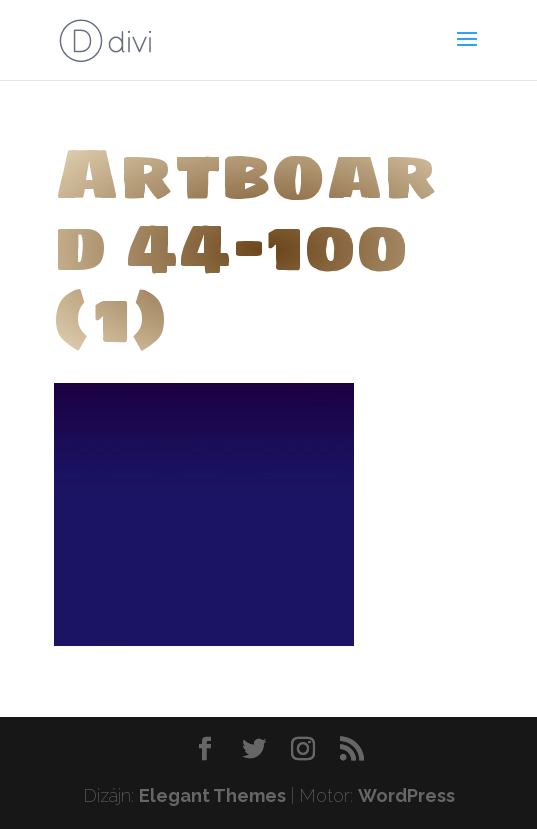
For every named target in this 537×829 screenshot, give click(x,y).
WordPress (406, 795)
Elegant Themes (212, 795)
